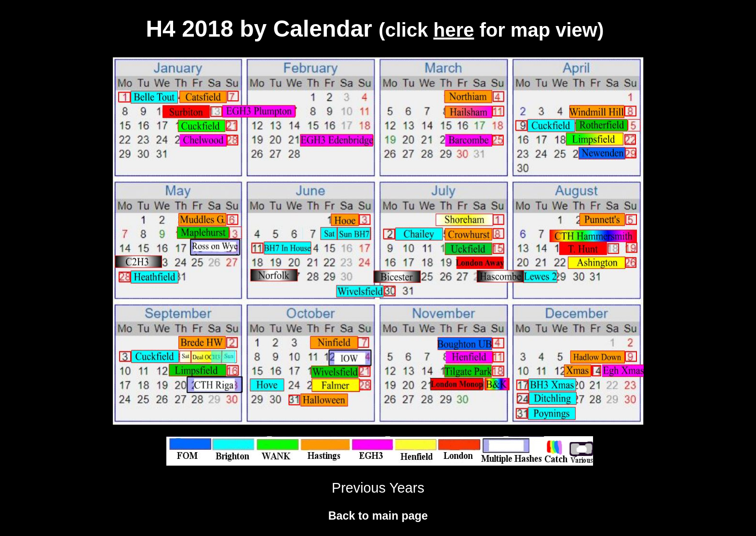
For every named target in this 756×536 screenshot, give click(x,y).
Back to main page (378, 516)
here (454, 30)
